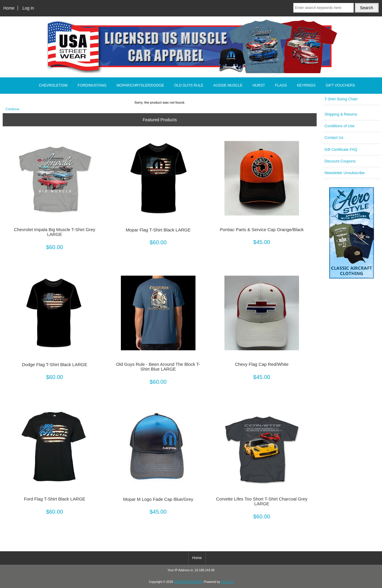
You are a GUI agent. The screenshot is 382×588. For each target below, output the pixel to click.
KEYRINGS (306, 85)
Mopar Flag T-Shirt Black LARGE (158, 230)
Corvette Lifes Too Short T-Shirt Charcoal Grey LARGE (262, 501)
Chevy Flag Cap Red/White (262, 364)
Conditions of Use (339, 126)
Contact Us (334, 138)
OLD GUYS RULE (189, 85)
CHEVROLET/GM (53, 85)
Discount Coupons (340, 161)
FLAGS (281, 85)
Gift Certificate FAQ (341, 149)
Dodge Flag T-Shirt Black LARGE (54, 365)
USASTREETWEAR (188, 582)
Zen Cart (227, 582)
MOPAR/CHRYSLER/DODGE (140, 85)
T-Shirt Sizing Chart (341, 99)
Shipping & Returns (341, 114)
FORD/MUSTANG (92, 85)
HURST (259, 85)
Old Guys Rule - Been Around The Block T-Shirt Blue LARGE (158, 367)
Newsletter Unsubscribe (345, 173)
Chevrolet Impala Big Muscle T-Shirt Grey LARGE (55, 232)
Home (9, 8)
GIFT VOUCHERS (340, 85)
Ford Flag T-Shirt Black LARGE (55, 499)
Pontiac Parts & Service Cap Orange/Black (262, 230)
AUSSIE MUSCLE (228, 85)
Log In (28, 8)
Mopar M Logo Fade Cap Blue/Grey (158, 499)
